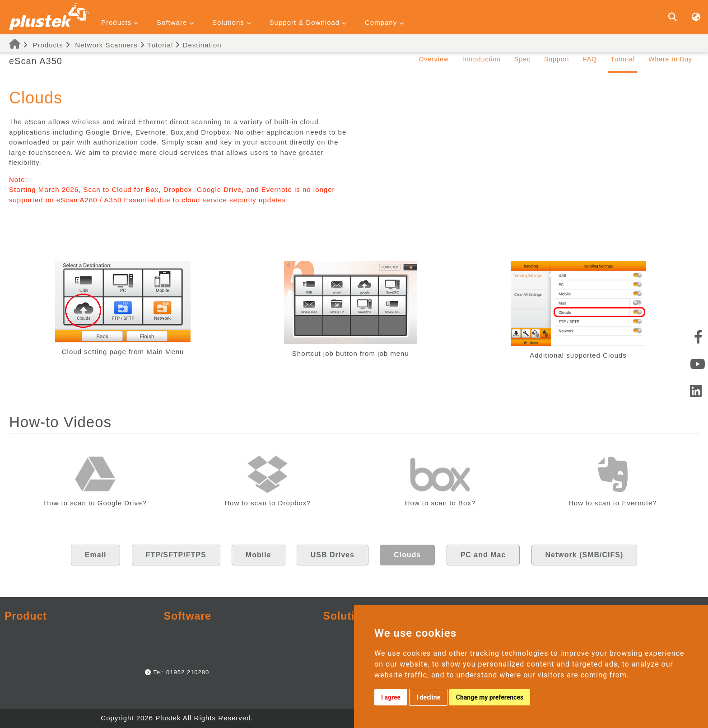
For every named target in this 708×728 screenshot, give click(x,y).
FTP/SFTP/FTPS (176, 555)
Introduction (482, 59)
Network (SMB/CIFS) (585, 555)
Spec (522, 59)
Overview (433, 59)
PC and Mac (483, 555)
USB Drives (333, 555)
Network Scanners (106, 45)
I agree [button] (391, 697)
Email (96, 555)
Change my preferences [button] (490, 697)
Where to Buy (670, 59)
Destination (198, 45)
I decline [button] (428, 697)
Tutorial (156, 45)
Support (557, 59)
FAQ (590, 59)
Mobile (259, 555)
